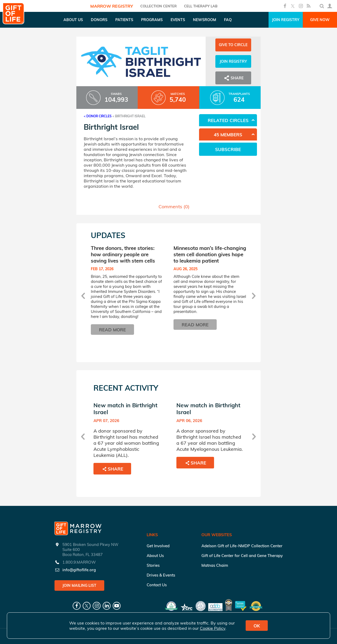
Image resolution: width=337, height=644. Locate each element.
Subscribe (228, 149)
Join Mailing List (79, 585)
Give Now (320, 20)
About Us (155, 556)
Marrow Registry (112, 6)
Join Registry (286, 20)
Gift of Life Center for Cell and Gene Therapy (242, 556)
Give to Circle (233, 45)
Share (233, 78)
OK (257, 626)
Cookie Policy (213, 628)
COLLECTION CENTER (158, 6)
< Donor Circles (98, 116)
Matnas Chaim (215, 565)
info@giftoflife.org (79, 570)
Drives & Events (161, 575)
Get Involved (158, 546)
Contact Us (157, 585)
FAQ (228, 20)
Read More (112, 330)
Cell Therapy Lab (201, 6)
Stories (153, 565)
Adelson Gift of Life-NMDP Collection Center (242, 546)
